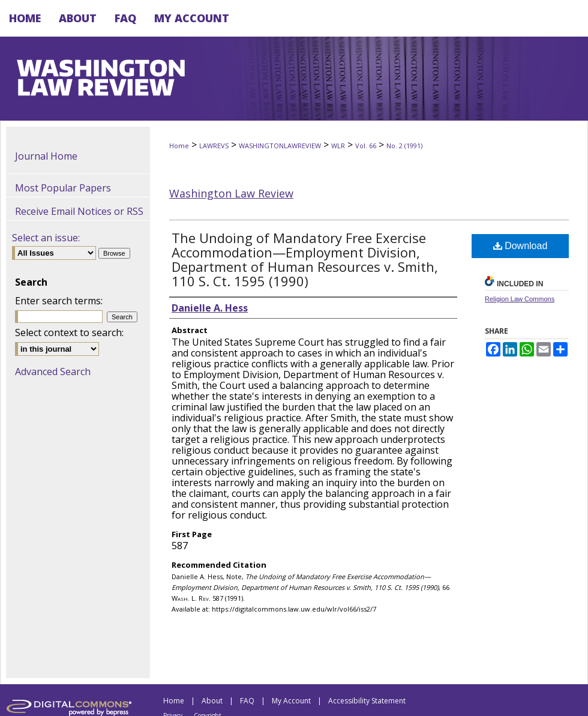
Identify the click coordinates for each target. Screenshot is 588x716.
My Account (291, 701)
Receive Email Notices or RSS (79, 211)
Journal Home (46, 156)
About (212, 701)
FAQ (247, 701)
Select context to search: (69, 332)
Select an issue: (46, 238)
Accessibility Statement (367, 701)
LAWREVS (214, 146)
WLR (338, 146)
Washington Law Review (231, 193)
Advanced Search (53, 372)
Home (179, 146)
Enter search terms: (59, 301)
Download (520, 246)
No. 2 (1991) (404, 146)
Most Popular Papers (63, 188)
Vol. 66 (366, 146)
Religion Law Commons (520, 299)
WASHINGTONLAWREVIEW (280, 146)
